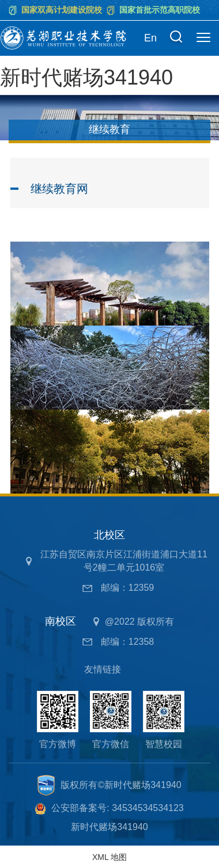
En (150, 38)
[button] (176, 39)
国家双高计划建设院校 (62, 10)
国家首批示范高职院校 (160, 10)
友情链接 (103, 669)
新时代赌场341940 (86, 77)
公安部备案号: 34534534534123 (117, 808)
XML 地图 (109, 857)
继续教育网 (59, 189)
